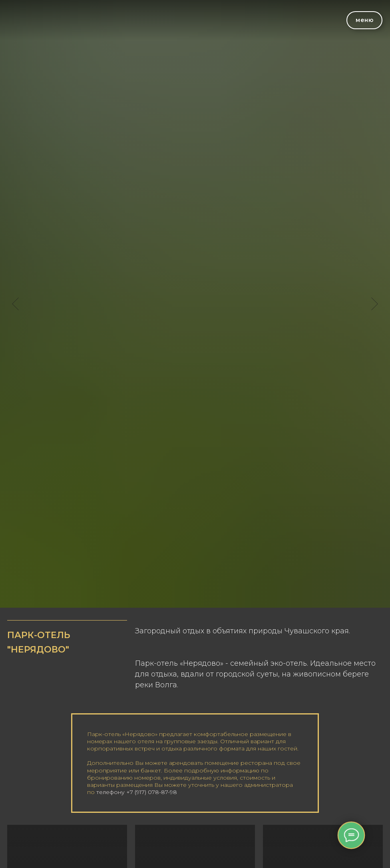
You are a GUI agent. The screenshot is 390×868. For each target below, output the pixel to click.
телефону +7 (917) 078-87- (133, 792)
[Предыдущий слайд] (15, 304)
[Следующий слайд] (375, 304)
